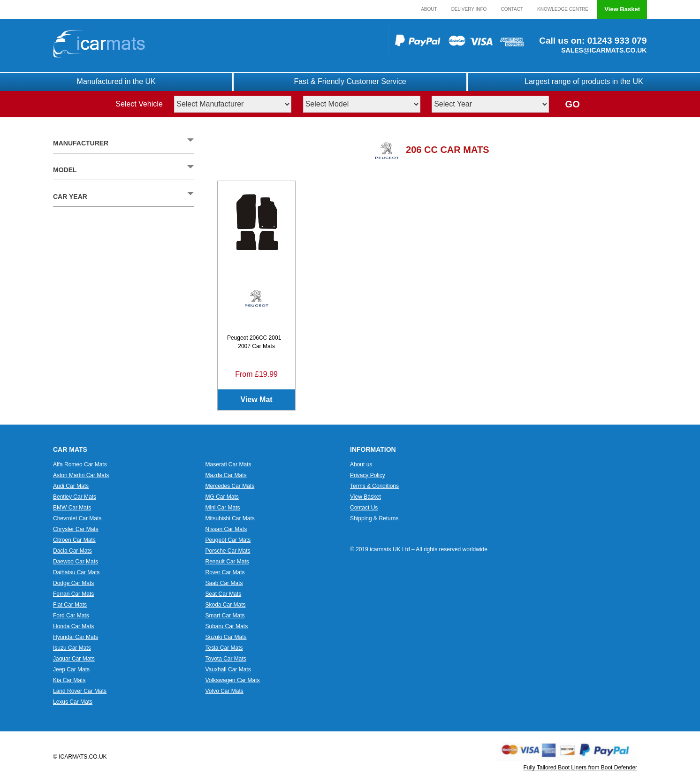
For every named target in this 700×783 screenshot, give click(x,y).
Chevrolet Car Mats (77, 518)
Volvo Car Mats (224, 691)
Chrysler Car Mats (76, 529)
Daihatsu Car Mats (76, 572)
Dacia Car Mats (72, 551)
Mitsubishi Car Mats (230, 518)
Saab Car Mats (224, 583)
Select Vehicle (139, 104)
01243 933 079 (616, 41)
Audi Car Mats (71, 486)
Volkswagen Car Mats (233, 680)
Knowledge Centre (563, 9)
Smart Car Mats (225, 616)
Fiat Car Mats (70, 605)
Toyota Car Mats (226, 659)
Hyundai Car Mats (76, 637)
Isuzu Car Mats (72, 648)
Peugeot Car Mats (228, 540)
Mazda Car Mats (226, 475)
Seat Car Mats (224, 594)
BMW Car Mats (72, 508)
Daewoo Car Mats (76, 562)
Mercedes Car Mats (230, 486)
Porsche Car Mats (228, 551)
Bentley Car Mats (75, 497)
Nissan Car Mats (226, 529)
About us (361, 464)
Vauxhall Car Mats (228, 669)
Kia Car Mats (69, 680)
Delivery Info (469, 9)
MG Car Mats (222, 497)
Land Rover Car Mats (80, 691)
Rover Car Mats (225, 572)
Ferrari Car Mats (73, 594)
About (429, 9)
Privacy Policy (368, 475)
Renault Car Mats (227, 562)
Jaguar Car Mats (74, 659)
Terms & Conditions (374, 486)
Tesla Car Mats (224, 648)
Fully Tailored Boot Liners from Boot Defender (581, 768)
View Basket (622, 9)
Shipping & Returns (374, 518)
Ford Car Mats (71, 616)
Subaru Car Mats (227, 626)
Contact (512, 9)
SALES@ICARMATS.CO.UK (604, 50)
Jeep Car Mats (71, 669)
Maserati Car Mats (228, 464)
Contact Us (364, 508)
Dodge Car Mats (73, 583)
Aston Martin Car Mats (81, 475)
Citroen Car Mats (74, 540)
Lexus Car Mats (73, 702)
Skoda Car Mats (226, 605)
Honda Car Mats (73, 626)
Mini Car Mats (223, 508)
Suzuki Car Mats (226, 637)
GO (573, 104)
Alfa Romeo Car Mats (80, 464)
